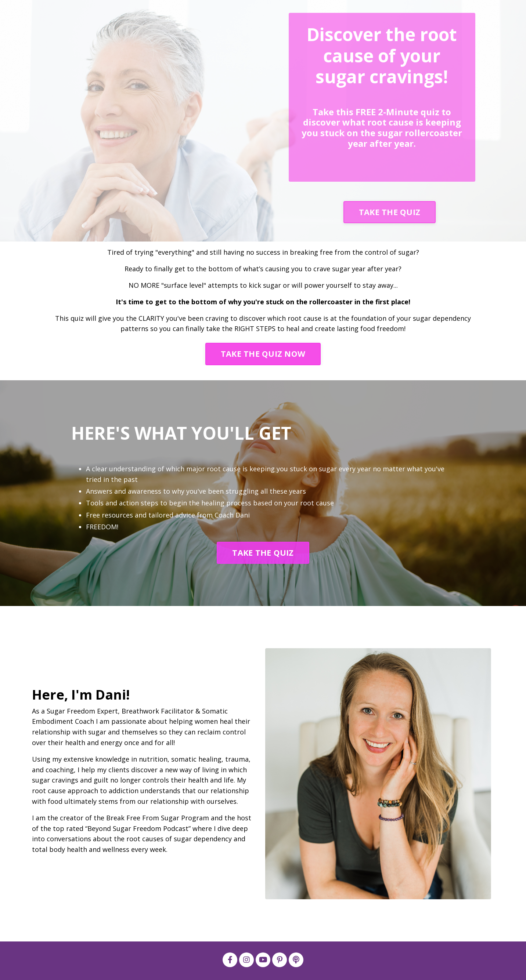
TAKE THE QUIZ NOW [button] (263, 354)
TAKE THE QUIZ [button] (390, 212)
